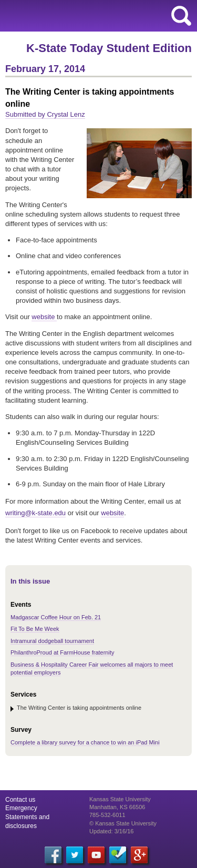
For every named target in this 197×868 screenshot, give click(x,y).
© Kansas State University (123, 823)
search (181, 16)
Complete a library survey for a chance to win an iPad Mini (85, 742)
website (44, 317)
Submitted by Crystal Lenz (45, 114)
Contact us (20, 800)
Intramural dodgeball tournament (52, 641)
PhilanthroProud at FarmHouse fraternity (62, 652)
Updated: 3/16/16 (111, 831)
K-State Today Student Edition (109, 48)
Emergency (21, 808)
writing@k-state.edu (35, 513)
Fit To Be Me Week (35, 629)
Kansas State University (96, 16)
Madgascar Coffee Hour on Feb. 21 (56, 617)
